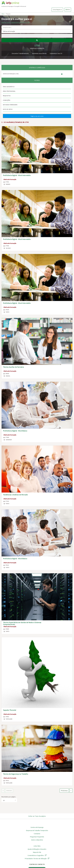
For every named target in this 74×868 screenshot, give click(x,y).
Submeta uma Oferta (39, 53)
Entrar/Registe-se (57, 10)
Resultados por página (8, 797)
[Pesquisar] (37, 40)
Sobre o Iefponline (37, 840)
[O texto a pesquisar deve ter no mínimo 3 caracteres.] (37, 27)
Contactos (37, 834)
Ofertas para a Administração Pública (15, 23)
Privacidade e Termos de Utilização (37, 858)
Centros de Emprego (37, 827)
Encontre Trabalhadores (20, 53)
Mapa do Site (37, 852)
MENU (68, 9)
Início (3, 14)
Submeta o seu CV (56, 53)
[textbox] (37, 31)
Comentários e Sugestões (37, 855)
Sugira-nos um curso (37, 116)
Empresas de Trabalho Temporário (37, 830)
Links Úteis (37, 846)
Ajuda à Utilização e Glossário (37, 849)
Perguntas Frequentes (37, 837)
